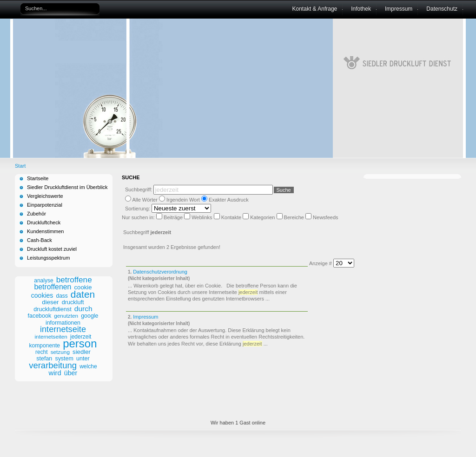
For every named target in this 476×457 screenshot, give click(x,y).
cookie (83, 287)
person (80, 343)
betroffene (74, 280)
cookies (42, 295)
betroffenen (53, 287)
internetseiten (51, 336)
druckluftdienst (52, 309)
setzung (60, 352)
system (64, 359)
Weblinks (202, 217)
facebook (40, 316)
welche (88, 366)
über (71, 373)
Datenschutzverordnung (160, 272)
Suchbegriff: (139, 189)
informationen (63, 323)
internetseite (63, 329)
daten (83, 294)
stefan (44, 359)
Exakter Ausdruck (229, 200)
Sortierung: (138, 209)
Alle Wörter (145, 200)
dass (62, 296)
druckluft (73, 302)
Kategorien (263, 217)
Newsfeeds (325, 217)
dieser (50, 302)
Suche (284, 190)
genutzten (66, 316)
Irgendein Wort (183, 200)
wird (55, 373)
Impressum (145, 317)
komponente (44, 346)
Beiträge (174, 217)
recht (41, 352)
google (89, 316)
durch (83, 309)
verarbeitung (53, 365)
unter (83, 359)
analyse (43, 281)
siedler (82, 352)
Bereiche (295, 217)
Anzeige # (321, 263)
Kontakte (232, 217)
